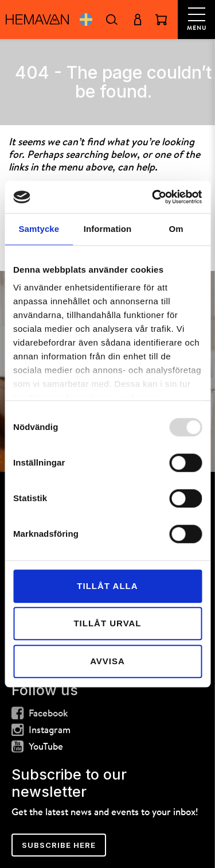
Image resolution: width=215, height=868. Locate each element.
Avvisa (107, 661)
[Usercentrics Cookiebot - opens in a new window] (153, 197)
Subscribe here (59, 845)
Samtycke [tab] (39, 229)
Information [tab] (108, 229)
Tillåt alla (107, 586)
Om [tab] (176, 229)
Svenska (86, 20)
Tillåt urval (107, 623)
